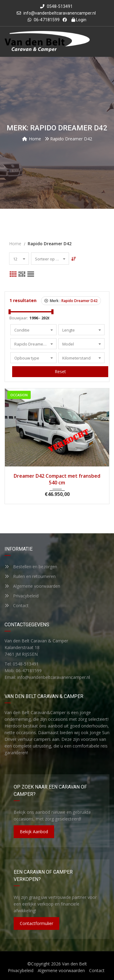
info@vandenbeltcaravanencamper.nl (60, 13)
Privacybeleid (22, 596)
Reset (60, 371)
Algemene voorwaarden (32, 586)
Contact (17, 605)
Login (79, 20)
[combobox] (19, 259)
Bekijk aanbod (34, 832)
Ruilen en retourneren (30, 576)
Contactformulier (36, 923)
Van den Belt (74, 964)
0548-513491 (56, 6)
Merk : (71, 301)
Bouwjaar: (19, 318)
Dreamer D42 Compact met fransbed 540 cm (57, 479)
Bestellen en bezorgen (31, 567)
